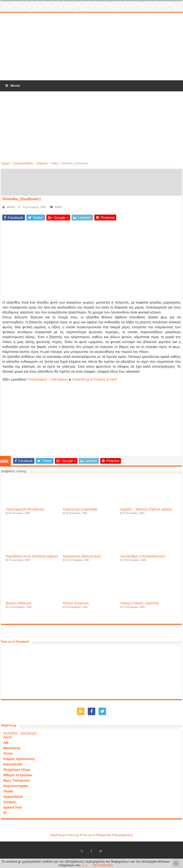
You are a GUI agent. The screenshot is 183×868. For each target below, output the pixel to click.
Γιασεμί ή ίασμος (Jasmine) (139, 603)
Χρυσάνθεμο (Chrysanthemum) (143, 556)
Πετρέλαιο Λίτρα (17, 770)
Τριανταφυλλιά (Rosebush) (25, 509)
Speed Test (13, 807)
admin (11, 207)
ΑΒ (6, 743)
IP (5, 813)
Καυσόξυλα (13, 764)
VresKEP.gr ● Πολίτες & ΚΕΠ (95, 379)
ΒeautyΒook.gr (124, 835)
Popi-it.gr (74, 835)
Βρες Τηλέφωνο (16, 780)
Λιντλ (8, 737)
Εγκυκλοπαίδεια (23, 163)
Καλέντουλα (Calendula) (80, 509)
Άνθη (54, 163)
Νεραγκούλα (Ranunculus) (82, 556)
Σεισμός (10, 802)
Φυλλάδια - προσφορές (20, 733)
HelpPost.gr (58, 835)
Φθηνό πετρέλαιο (18, 775)
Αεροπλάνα (13, 797)
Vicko (8, 753)
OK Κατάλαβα (103, 865)
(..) (85, 865)
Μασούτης (12, 748)
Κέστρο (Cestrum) (76, 603)
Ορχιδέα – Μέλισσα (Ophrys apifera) (146, 509)
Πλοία (8, 791)
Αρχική (5, 163)
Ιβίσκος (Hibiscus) (18, 603)
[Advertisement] (91, 47)
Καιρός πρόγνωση (19, 759)
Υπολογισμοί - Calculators (48, 379)
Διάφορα (42, 163)
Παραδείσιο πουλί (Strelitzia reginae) (32, 556)
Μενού (12, 86)
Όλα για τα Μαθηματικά (97, 835)
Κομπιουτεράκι (16, 786)
